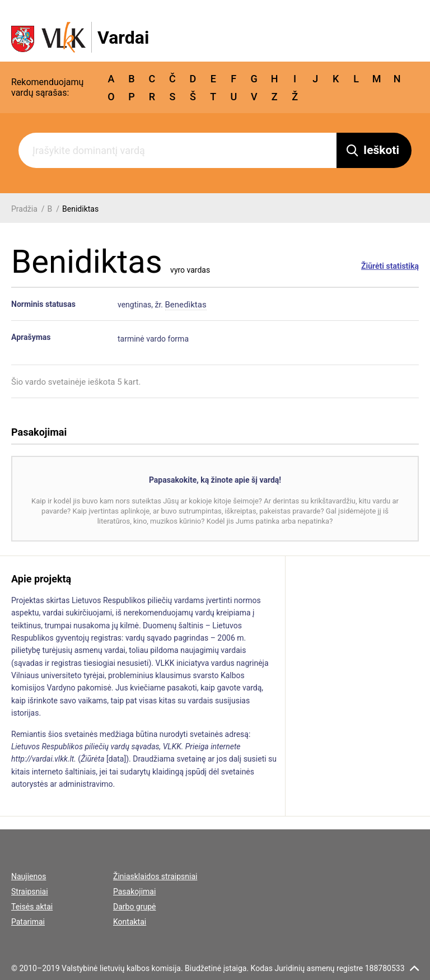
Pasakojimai (134, 892)
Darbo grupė (134, 907)
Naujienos (29, 876)
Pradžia (24, 209)
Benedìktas (186, 305)
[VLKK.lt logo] (80, 37)
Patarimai (28, 922)
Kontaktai (130, 922)
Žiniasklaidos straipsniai (155, 876)
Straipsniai (30, 892)
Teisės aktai (32, 907)
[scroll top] (414, 968)
